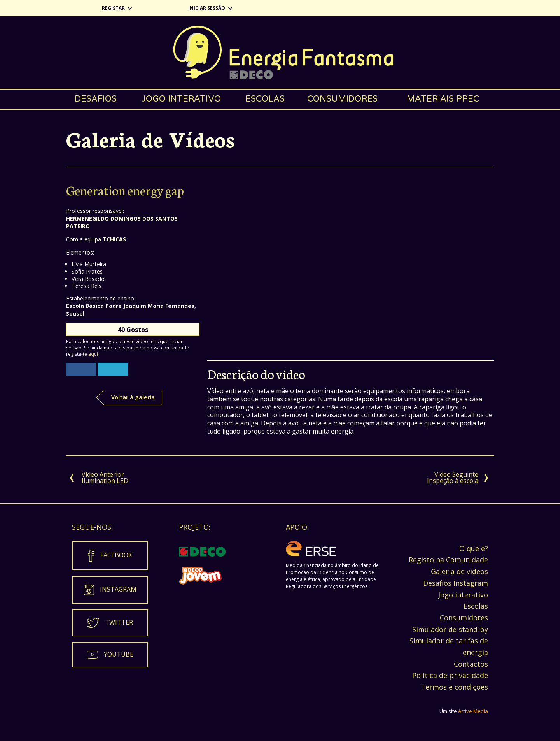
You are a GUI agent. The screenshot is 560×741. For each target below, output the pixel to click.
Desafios (96, 99)
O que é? (474, 548)
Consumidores (342, 99)
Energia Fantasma (280, 53)
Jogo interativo (181, 99)
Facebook (116, 555)
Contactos (471, 664)
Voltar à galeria (133, 397)
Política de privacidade (450, 675)
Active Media (473, 711)
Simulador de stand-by (450, 629)
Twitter (119, 622)
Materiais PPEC (443, 99)
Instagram (118, 589)
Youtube (119, 654)
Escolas (265, 99)
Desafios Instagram (456, 583)
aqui (93, 354)
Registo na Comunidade (448, 560)
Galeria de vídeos (459, 571)
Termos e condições (454, 687)
